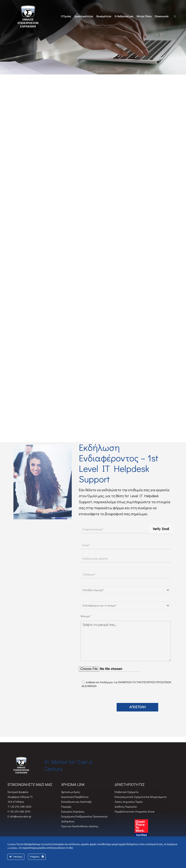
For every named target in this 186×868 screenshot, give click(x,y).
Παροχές (66, 807)
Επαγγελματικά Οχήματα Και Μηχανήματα (141, 797)
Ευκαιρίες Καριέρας (73, 811)
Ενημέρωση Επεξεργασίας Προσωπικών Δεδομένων (84, 819)
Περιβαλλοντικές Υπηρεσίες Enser (135, 811)
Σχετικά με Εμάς (71, 792)
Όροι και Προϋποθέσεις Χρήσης (80, 826)
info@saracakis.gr (20, 816)
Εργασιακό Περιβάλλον (75, 797)
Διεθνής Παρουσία (126, 807)
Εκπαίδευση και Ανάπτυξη (76, 802)
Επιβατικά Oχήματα (127, 792)
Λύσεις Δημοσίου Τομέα (129, 802)
